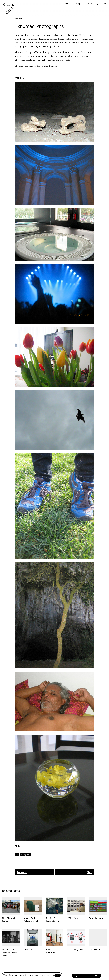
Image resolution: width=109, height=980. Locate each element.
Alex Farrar (29, 949)
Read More (50, 975)
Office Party (73, 918)
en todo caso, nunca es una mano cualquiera (11, 952)
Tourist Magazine (75, 949)
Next (90, 872)
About (89, 4)
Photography (25, 855)
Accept (58, 975)
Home (67, 4)
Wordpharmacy (96, 918)
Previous (22, 872)
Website (19, 78)
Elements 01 (95, 949)
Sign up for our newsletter (87, 976)
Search (101, 4)
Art (17, 855)
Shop (78, 4)
